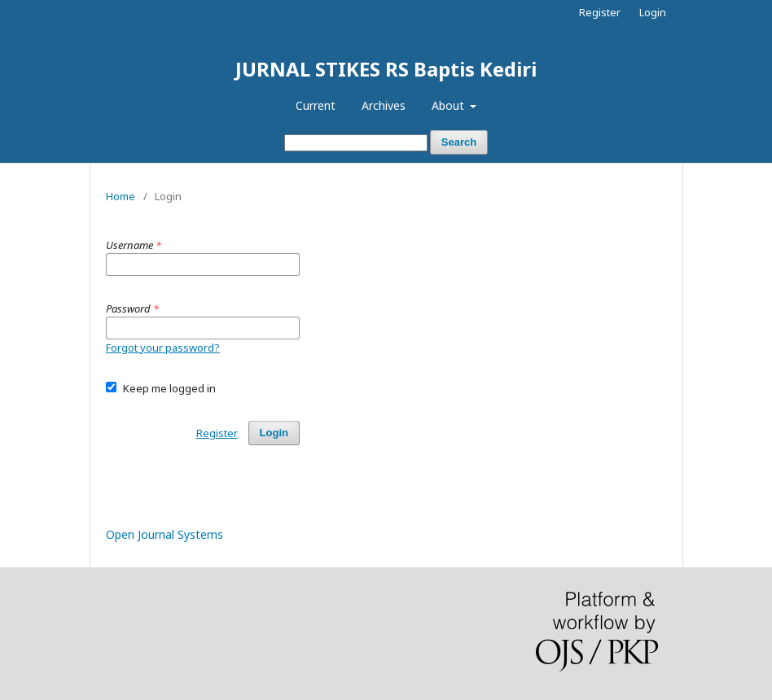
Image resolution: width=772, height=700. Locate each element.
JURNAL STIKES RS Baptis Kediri (386, 69)
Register (600, 12)
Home (121, 196)
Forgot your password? (163, 348)
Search (459, 142)
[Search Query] (356, 143)
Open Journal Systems (164, 534)
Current (316, 105)
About (450, 105)
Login (653, 12)
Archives (384, 105)
